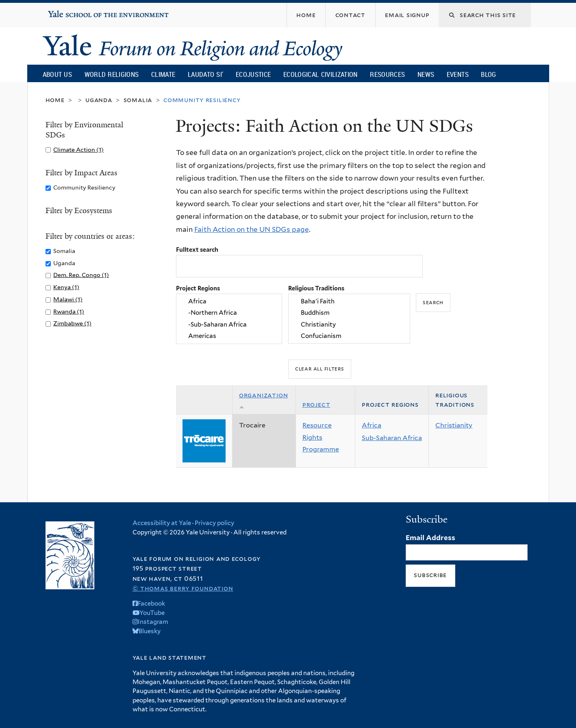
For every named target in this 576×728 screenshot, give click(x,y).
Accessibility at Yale (162, 523)
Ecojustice (253, 74)
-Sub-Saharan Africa (229, 325)
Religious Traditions (316, 288)
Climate (163, 74)
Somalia (138, 100)
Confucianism (349, 336)
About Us (57, 74)
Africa (229, 301)
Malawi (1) (68, 299)
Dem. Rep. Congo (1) (81, 275)
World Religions (112, 74)
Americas (229, 336)
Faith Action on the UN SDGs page (252, 229)
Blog (488, 74)
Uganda (99, 100)
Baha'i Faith (349, 301)
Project (316, 404)
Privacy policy (214, 523)
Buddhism (349, 313)
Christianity (349, 325)
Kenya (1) (66, 287)
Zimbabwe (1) (72, 323)
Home (55, 100)
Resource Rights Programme (321, 437)
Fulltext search (197, 250)
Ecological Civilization (321, 74)
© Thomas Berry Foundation (183, 588)
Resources (387, 74)
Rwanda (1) (69, 311)
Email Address (430, 538)
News (426, 74)
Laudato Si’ (205, 74)
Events (458, 74)
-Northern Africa (229, 313)
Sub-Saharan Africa (392, 438)
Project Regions (198, 288)
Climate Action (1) (78, 149)
